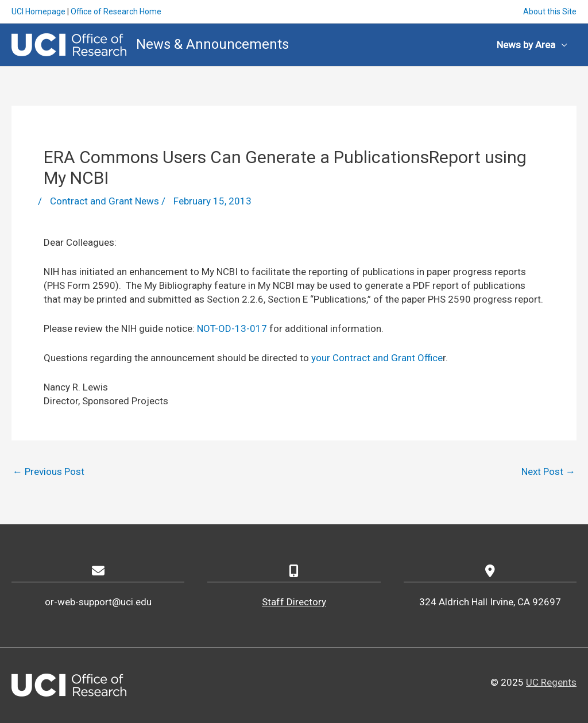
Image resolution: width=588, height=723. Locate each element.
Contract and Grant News (105, 201)
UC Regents (551, 682)
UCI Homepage (38, 11)
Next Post (548, 471)
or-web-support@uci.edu (98, 602)
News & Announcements (212, 44)
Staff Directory (294, 602)
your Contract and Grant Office (376, 358)
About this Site (550, 11)
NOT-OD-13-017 (232, 328)
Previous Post (49, 471)
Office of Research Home (116, 11)
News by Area (526, 45)
